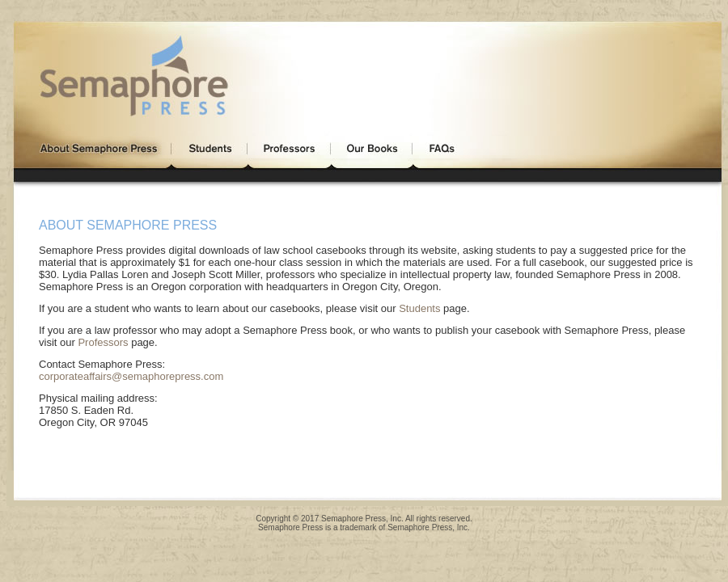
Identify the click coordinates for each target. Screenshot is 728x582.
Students (419, 308)
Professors (103, 342)
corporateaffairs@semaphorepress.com (131, 376)
